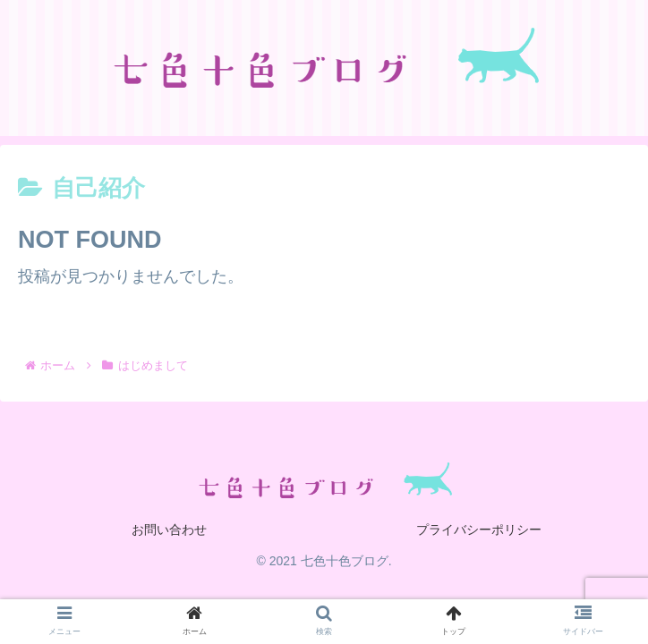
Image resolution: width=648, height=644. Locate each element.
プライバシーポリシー (479, 530)
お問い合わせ (169, 530)
